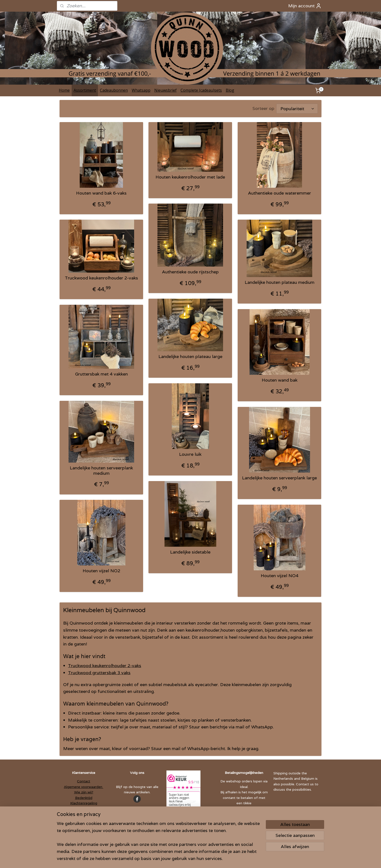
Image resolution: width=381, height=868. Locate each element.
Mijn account (305, 6)
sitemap (172, 859)
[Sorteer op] (297, 109)
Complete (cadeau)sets (201, 90)
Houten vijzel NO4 (280, 576)
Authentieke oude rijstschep (190, 272)
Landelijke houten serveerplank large (279, 478)
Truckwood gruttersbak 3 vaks (99, 673)
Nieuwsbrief (165, 90)
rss (181, 859)
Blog (230, 90)
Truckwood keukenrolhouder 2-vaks (101, 278)
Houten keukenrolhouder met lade (190, 177)
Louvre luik (190, 454)
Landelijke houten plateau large (190, 357)
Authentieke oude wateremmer (280, 193)
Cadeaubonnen (114, 90)
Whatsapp (141, 90)
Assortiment (85, 90)
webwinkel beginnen (199, 859)
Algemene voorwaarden (84, 787)
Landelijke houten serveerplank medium (101, 470)
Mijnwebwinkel (243, 859)
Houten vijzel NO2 (101, 571)
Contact (84, 781)
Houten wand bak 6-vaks (101, 193)
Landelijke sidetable (190, 552)
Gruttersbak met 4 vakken (101, 374)
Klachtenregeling (84, 803)
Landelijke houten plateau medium (280, 282)
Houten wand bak (280, 380)
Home (64, 90)
